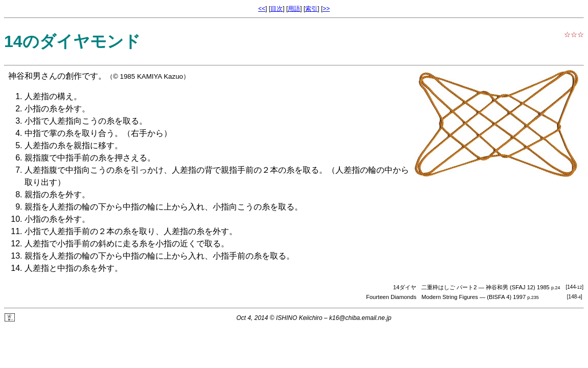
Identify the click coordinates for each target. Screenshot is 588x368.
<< (262, 9)
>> (326, 9)
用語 (294, 9)
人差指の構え (49, 96)
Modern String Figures (450, 297)
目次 (277, 9)
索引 (311, 9)
